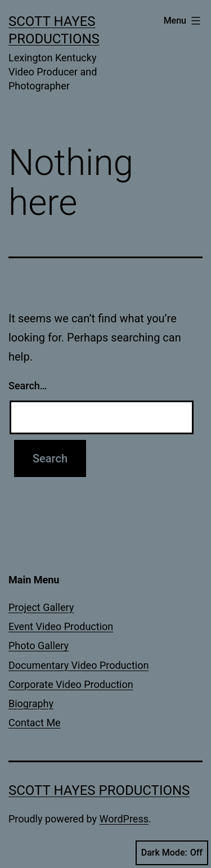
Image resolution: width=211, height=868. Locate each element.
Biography (31, 703)
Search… (28, 386)
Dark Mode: (172, 853)
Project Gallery (41, 607)
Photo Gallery (39, 646)
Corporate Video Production (71, 684)
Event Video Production (61, 626)
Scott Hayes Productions (99, 790)
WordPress (124, 819)
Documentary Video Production (78, 665)
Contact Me (35, 723)
